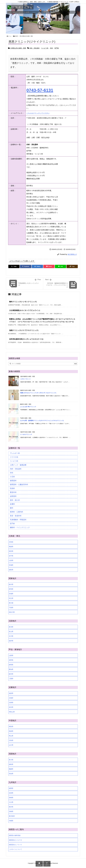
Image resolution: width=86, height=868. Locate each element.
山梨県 (11, 655)
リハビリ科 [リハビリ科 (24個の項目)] (14, 461)
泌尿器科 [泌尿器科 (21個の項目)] (13, 496)
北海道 (11, 542)
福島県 (11, 570)
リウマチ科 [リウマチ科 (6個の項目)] (14, 457)
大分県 (11, 802)
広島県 (11, 740)
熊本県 (11, 807)
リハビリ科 (45, 48)
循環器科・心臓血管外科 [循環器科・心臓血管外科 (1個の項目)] (19, 484)
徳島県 (11, 764)
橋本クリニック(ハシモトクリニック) (23, 302)
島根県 (11, 731)
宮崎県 (11, 811)
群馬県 (11, 589)
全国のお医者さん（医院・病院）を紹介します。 (33, 2)
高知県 (11, 774)
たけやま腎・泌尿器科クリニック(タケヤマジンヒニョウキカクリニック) (42, 421)
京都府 (11, 698)
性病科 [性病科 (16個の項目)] (12, 488)
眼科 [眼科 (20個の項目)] (12, 508)
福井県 (11, 641)
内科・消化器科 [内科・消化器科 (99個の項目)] (16, 469)
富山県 (11, 631)
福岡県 (11, 788)
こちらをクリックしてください (38, 113)
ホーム (10, 36)
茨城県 (11, 594)
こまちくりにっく (25, 379)
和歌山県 (12, 712)
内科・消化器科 (34, 48)
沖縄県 (11, 821)
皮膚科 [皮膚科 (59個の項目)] (12, 504)
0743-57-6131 (40, 90)
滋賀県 (11, 693)
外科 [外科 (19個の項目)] (12, 473)
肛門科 (57, 48)
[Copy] (72, 266)
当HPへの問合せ (75, 2)
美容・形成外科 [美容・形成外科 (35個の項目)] (16, 516)
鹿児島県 (12, 816)
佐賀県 (11, 793)
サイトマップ (64, 2)
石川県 (11, 636)
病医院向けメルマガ (15, 840)
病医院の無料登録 (53, 2)
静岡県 (11, 665)
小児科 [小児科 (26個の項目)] (12, 477)
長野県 (11, 660)
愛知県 (11, 669)
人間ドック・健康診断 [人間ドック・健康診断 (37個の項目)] (18, 465)
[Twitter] (14, 266)
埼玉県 (11, 598)
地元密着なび (72, 254)
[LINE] (60, 266)
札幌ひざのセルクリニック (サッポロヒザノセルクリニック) (38, 393)
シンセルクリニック (26, 434)
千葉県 (11, 608)
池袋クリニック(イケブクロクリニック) (24, 330)
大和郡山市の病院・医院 (27, 36)
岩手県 (11, 556)
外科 (51, 48)
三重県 (11, 679)
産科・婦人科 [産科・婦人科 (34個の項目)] (15, 500)
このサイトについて (15, 849)
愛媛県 (11, 769)
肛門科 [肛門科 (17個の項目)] (12, 524)
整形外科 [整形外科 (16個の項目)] (13, 492)
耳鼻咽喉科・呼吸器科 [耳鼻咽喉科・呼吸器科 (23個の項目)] (18, 520)
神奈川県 (12, 612)
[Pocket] (49, 266)
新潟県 (11, 627)
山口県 (11, 745)
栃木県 (11, 584)
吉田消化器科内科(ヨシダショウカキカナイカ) (26, 339)
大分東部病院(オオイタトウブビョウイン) (25, 310)
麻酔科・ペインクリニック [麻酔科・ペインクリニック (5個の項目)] (20, 527)
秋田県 (11, 551)
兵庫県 (11, 703)
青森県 (11, 547)
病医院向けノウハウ (15, 845)
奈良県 (16, 36)
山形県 (11, 560)
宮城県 (11, 565)
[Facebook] (26, 266)
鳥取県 (11, 727)
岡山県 (11, 736)
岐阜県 (11, 674)
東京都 (11, 603)
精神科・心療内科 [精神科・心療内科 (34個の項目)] (17, 512)
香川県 (11, 760)
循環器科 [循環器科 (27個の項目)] (13, 481)
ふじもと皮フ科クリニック (28, 407)
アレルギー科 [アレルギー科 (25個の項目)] (15, 453)
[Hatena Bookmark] (37, 266)
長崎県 (11, 798)
